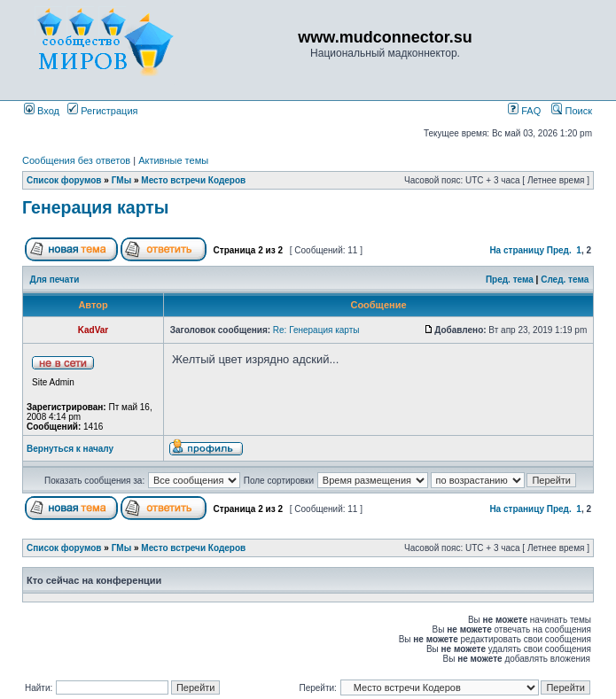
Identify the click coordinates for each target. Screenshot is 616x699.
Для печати (55, 280)
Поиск (572, 111)
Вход (42, 111)
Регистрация (102, 111)
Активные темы (173, 160)
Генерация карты (96, 207)
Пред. (559, 250)
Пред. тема (510, 280)
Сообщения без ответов (76, 160)
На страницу (517, 250)
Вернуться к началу (70, 449)
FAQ (524, 111)
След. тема (565, 280)
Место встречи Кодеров (193, 180)
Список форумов (64, 180)
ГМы (122, 180)
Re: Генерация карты (316, 330)
